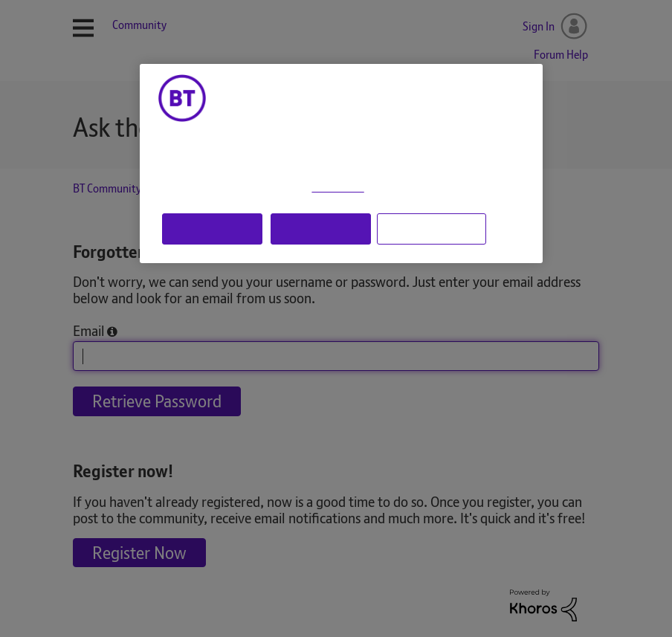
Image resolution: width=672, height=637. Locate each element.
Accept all (212, 228)
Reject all (321, 228)
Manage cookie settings (432, 228)
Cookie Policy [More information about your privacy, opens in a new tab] (337, 188)
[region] (341, 164)
